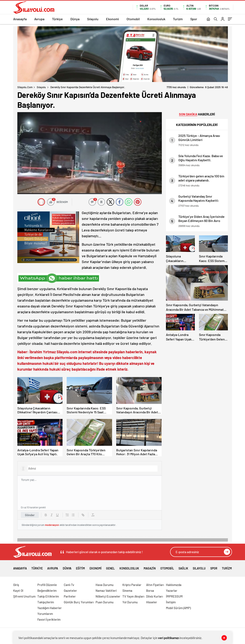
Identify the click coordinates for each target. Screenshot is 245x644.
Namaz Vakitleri (106, 591)
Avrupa (39, 19)
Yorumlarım (45, 614)
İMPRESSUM (174, 596)
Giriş (16, 585)
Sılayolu (93, 19)
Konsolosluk (156, 19)
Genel (110, 567)
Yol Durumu (130, 602)
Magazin (150, 567)
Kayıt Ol (18, 591)
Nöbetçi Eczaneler (108, 596)
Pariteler (70, 596)
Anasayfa (20, 19)
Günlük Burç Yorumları (79, 602)
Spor (194, 19)
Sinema (127, 591)
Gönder (30, 515)
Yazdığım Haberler (50, 608)
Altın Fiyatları (155, 585)
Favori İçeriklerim (49, 619)
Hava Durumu (105, 585)
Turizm (178, 19)
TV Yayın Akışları (133, 596)
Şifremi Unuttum (24, 596)
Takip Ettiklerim (48, 596)
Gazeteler (70, 591)
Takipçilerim (46, 602)
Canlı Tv (69, 585)
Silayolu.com (25, 87)
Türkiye (57, 19)
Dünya (75, 19)
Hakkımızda (174, 585)
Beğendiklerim (47, 591)
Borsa (150, 591)
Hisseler (152, 602)
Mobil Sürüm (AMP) (178, 608)
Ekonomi (112, 19)
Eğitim (80, 567)
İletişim (171, 602)
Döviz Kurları (154, 596)
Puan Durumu (105, 602)
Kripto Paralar (132, 585)
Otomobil (133, 19)
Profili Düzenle (47, 585)
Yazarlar (172, 591)
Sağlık (183, 567)
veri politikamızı (169, 638)
